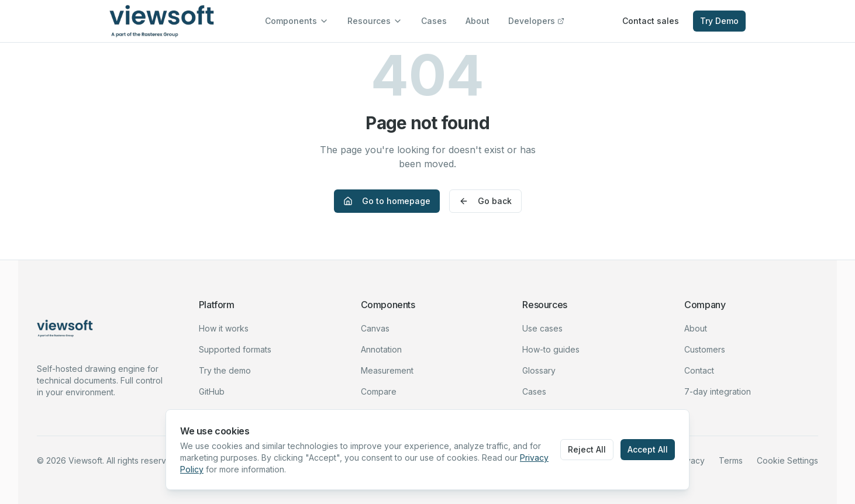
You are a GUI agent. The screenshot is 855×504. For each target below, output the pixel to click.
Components (297, 21)
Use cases (542, 328)
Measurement (387, 370)
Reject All (587, 449)
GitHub (212, 391)
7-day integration (718, 391)
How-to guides (551, 349)
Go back (485, 201)
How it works (224, 328)
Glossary (539, 370)
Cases (434, 21)
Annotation (381, 349)
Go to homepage (387, 201)
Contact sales (651, 21)
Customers (705, 349)
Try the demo (225, 370)
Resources (375, 21)
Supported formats (235, 349)
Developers (536, 21)
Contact (699, 370)
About (478, 21)
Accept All (648, 449)
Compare (379, 391)
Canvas (375, 328)
